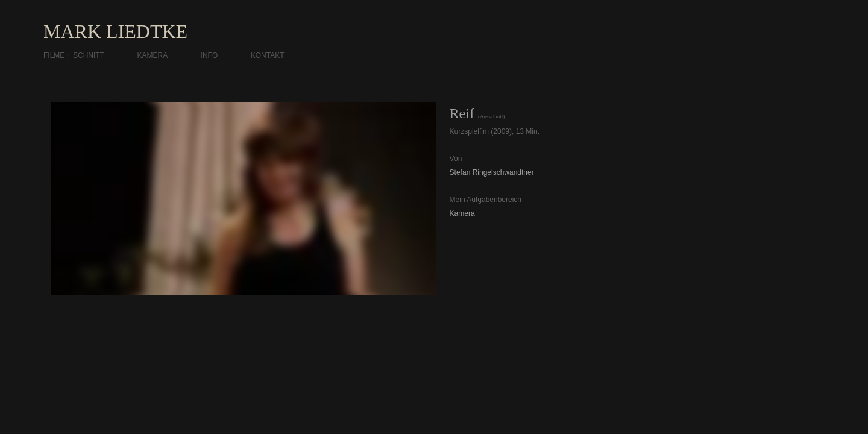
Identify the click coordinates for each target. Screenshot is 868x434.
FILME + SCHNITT (74, 55)
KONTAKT (268, 55)
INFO (209, 55)
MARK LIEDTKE (115, 31)
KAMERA (152, 55)
